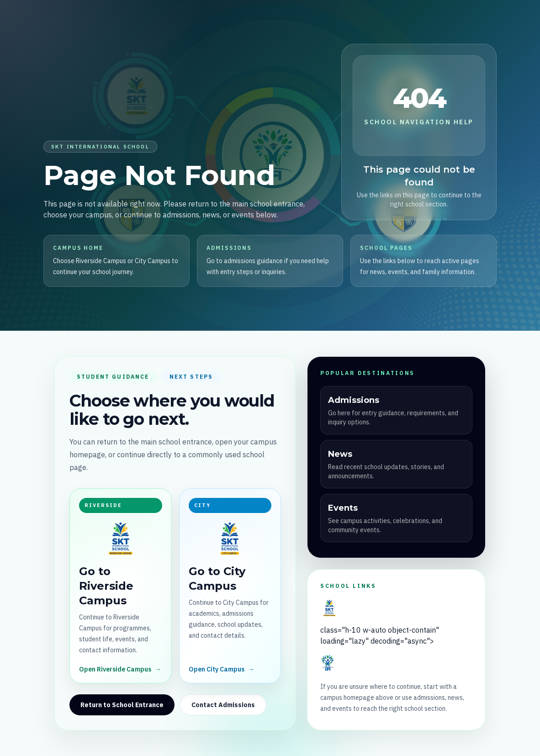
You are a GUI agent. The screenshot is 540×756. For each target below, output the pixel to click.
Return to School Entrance (122, 705)
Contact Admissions (223, 705)
